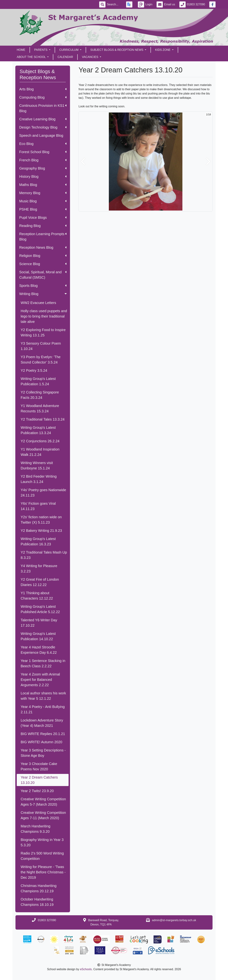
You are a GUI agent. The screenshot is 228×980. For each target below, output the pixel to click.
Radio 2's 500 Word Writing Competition (42, 856)
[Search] (114, 4)
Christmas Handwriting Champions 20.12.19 (39, 888)
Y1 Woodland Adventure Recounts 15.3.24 (40, 408)
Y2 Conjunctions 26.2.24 (40, 441)
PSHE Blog (43, 209)
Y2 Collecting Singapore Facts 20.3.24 (40, 395)
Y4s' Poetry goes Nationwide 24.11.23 (43, 493)
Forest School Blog (43, 152)
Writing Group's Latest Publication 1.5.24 (38, 381)
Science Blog (43, 264)
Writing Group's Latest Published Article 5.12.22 (40, 609)
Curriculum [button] (69, 50)
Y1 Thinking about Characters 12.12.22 (37, 596)
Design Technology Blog (43, 127)
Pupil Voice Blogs (43, 218)
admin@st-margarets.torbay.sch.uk (174, 920)
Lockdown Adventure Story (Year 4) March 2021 (42, 723)
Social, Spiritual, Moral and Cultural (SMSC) (43, 275)
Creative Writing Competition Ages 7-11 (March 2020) (43, 815)
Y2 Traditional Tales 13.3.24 (43, 419)
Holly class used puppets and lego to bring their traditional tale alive (44, 316)
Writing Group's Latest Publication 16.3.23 (38, 541)
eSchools (86, 969)
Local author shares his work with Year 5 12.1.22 (43, 696)
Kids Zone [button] (163, 50)
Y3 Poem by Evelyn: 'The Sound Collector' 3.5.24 (41, 360)
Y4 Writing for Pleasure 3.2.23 (39, 569)
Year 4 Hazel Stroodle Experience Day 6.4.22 (39, 650)
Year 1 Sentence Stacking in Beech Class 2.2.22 (43, 663)
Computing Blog (43, 97)
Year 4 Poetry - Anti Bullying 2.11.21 (43, 709)
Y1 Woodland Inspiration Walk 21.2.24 (40, 452)
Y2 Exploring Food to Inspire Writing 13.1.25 (43, 332)
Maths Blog (43, 185)
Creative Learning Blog (43, 119)
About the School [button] (32, 57)
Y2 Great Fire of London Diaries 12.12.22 (40, 582)
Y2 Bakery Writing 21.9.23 (41, 531)
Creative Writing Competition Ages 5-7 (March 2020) (43, 802)
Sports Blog (43, 286)
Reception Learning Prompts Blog (43, 237)
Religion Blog (43, 256)
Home (21, 50)
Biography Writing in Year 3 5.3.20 (42, 842)
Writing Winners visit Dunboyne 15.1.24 (37, 465)
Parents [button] (41, 50)
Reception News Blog (43, 247)
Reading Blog (43, 226)
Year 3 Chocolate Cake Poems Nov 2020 (39, 766)
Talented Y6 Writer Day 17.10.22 (39, 623)
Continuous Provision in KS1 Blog (43, 108)
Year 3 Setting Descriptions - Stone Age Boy (43, 753)
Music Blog (43, 201)
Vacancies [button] (90, 57)
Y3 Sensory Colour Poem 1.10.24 (41, 346)
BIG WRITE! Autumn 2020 (41, 742)
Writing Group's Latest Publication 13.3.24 (38, 430)
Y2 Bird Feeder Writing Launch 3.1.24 (39, 479)
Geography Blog (43, 168)
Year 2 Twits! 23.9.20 (37, 791)
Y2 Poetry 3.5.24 (34, 370)
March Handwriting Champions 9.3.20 (36, 829)
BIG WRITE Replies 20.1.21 (43, 734)
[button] (83, 162)
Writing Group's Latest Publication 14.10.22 (38, 636)
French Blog (43, 160)
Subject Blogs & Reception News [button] (117, 50)
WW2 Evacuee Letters (38, 303)
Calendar (65, 57)
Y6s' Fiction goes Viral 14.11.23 (38, 506)
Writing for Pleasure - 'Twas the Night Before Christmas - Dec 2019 (43, 872)
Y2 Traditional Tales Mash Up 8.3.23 (44, 555)
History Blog (43, 176)
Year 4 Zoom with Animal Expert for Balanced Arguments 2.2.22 (40, 680)
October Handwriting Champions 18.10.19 (37, 902)
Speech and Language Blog (41, 135)
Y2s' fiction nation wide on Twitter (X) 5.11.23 (41, 520)
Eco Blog (43, 144)
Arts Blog (43, 89)
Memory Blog (43, 193)
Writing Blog (43, 294)
